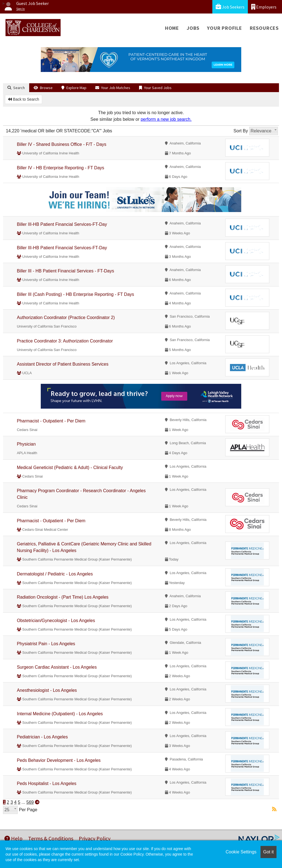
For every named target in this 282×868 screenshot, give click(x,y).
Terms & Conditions (51, 838)
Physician (26, 444)
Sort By (241, 131)
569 (30, 802)
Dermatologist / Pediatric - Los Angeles (55, 574)
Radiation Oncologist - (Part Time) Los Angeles (63, 597)
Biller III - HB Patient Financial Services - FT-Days (65, 271)
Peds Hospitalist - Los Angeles (47, 783)
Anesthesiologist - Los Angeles (47, 690)
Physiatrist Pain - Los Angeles (46, 644)
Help (13, 838)
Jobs (193, 28)
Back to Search (24, 99)
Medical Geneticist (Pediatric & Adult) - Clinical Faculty (70, 468)
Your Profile (225, 28)
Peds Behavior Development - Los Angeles (59, 760)
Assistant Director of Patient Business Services (63, 364)
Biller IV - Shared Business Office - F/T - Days (62, 144)
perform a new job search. (166, 119)
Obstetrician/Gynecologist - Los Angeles (56, 621)
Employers (264, 7)
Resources (264, 28)
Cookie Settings (241, 852)
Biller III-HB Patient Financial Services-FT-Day (62, 224)
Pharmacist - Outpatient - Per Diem (51, 421)
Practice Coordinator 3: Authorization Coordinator (65, 341)
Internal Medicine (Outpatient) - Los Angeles (60, 714)
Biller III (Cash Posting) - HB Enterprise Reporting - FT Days (75, 294)
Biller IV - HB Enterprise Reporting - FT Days (60, 168)
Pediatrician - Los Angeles (42, 737)
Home (172, 28)
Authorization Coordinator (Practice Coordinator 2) (66, 318)
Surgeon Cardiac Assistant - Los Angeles (57, 667)
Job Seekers (230, 7)
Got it (269, 852)
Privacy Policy (95, 838)
